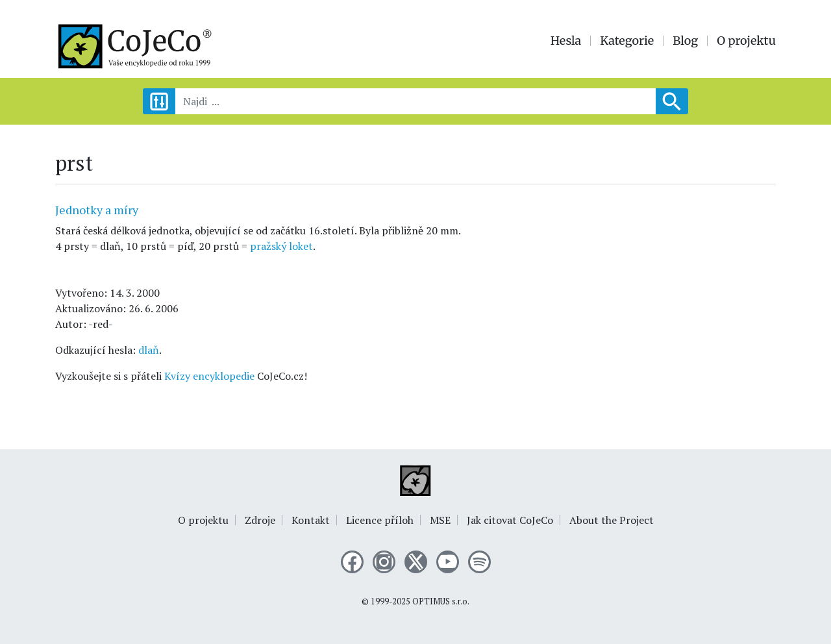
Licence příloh (380, 520)
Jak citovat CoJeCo (510, 520)
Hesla (566, 41)
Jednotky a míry (97, 210)
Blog (685, 41)
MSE (440, 520)
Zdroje (260, 520)
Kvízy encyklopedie (209, 376)
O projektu (746, 41)
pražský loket (281, 246)
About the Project (612, 520)
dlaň (149, 350)
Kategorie (627, 41)
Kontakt (311, 520)
